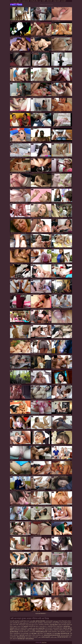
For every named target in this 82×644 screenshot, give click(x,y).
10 (44, 614)
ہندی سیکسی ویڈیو (24, 623)
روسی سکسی (54, 637)
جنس (40, 637)
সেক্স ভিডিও (40, 623)
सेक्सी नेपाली (22, 635)
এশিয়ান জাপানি (49, 1)
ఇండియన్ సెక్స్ (41, 628)
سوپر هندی (56, 621)
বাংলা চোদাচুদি (64, 623)
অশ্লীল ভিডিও (40, 633)
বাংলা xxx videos (56, 633)
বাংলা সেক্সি (16, 625)
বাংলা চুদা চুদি (22, 625)
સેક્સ (36, 623)
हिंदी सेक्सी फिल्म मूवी (65, 633)
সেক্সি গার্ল (15, 639)
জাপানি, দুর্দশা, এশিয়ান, (34, 1)
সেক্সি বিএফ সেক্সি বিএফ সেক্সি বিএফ (61, 630)
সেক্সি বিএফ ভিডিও (48, 623)
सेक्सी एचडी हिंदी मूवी (30, 639)
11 (45, 614)
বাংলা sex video (33, 633)
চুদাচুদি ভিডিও (60, 626)
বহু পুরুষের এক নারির (26, 1)
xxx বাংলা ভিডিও (49, 630)
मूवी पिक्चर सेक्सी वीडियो (41, 621)
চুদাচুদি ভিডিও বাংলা (25, 621)
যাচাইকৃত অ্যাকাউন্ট (57, 1)
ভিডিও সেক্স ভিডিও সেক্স (38, 635)
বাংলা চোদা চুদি (49, 628)
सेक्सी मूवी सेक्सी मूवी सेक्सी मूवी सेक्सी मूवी (52, 635)
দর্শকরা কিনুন (44, 642)
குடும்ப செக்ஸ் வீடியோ (41, 626)
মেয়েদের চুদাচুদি (49, 621)
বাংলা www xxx (48, 633)
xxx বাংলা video (31, 630)
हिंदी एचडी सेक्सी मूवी (21, 637)
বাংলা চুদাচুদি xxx (24, 633)
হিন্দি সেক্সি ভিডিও (62, 632)
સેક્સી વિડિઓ (17, 633)
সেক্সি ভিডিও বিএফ (52, 626)
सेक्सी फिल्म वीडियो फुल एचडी (41, 632)
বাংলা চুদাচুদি (32, 632)
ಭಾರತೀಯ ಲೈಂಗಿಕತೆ (46, 637)
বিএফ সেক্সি (16, 4)
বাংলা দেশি (32, 623)
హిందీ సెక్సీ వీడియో (54, 625)
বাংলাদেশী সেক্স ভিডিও (15, 621)
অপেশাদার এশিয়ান (14, 1)
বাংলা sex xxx (25, 626)
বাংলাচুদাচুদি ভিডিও (40, 630)
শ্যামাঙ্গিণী (44, 1)
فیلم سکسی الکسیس (33, 628)
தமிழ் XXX (33, 621)
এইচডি (19, 1)
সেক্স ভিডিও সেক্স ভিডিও (44, 625)
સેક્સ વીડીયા (29, 637)
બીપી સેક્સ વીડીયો (65, 635)
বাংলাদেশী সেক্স (16, 623)
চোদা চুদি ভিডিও (56, 623)
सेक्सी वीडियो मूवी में (21, 639)
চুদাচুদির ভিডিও (24, 628)
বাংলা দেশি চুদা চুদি (63, 621)
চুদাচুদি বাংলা (17, 628)
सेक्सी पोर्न (65, 628)
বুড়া (40, 1)
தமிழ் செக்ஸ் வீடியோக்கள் (32, 625)
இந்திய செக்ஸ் (17, 626)
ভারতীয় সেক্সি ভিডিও (52, 632)
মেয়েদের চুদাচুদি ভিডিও (58, 628)
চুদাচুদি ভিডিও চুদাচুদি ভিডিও (20, 630)
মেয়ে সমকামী (63, 1)
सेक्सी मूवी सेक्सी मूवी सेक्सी (63, 637)
